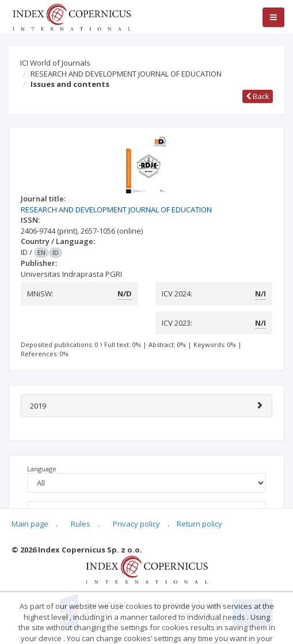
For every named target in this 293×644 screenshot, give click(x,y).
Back (258, 96)
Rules (81, 524)
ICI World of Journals (55, 63)
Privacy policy (136, 524)
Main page (30, 524)
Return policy (199, 524)
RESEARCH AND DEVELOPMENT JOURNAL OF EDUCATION (126, 74)
